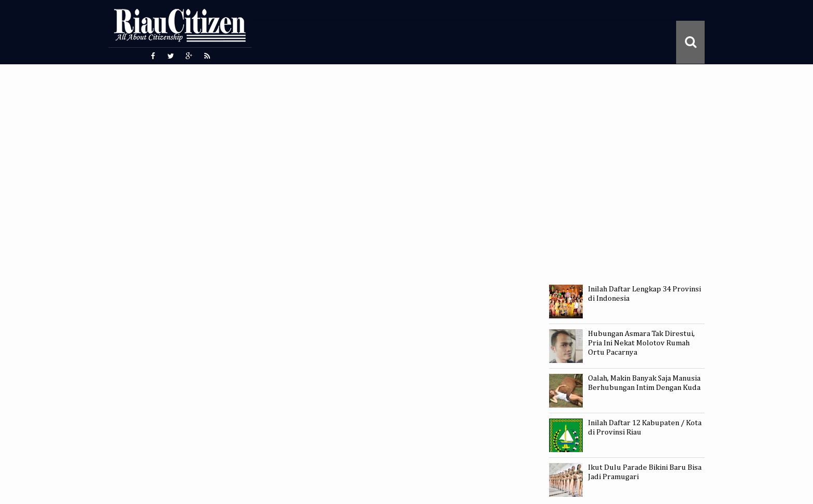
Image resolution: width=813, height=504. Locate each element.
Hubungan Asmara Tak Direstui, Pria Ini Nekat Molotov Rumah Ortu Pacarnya (641, 343)
